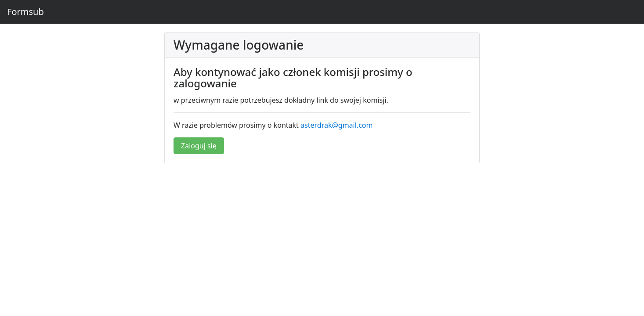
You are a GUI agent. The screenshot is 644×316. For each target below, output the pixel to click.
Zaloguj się (199, 146)
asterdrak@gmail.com (336, 125)
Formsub (25, 12)
